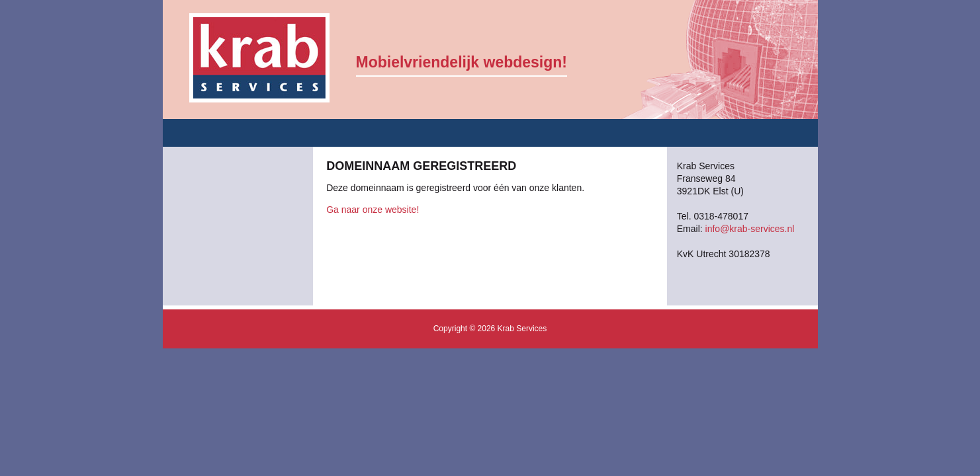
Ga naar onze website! (373, 210)
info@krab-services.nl (750, 229)
